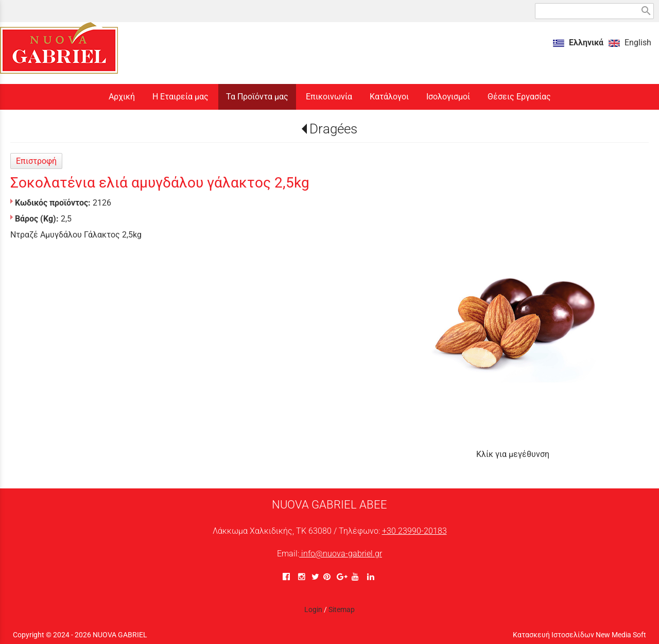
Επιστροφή (36, 161)
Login (313, 609)
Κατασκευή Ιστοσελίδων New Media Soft (579, 635)
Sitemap (342, 609)
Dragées (333, 129)
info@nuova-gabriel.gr (341, 554)
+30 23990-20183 (414, 531)
